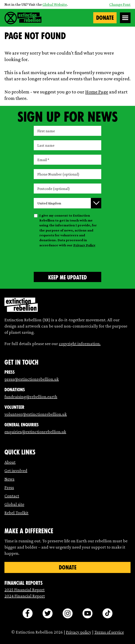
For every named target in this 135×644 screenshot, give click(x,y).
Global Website (55, 4)
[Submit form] (67, 277)
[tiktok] (107, 613)
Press (9, 487)
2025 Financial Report (25, 590)
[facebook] (28, 613)
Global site (14, 504)
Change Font (120, 4)
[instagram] (67, 613)
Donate (105, 18)
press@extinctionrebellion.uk (32, 379)
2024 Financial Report (25, 596)
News (9, 479)
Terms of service (109, 632)
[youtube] (87, 613)
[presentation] (67, 259)
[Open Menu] (125, 18)
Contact (12, 496)
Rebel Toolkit (16, 513)
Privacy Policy (84, 245)
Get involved (16, 470)
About (10, 462)
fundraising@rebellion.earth (31, 397)
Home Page (97, 92)
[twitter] (48, 613)
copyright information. (80, 344)
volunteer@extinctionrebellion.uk (36, 414)
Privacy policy (79, 632)
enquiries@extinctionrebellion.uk (35, 432)
